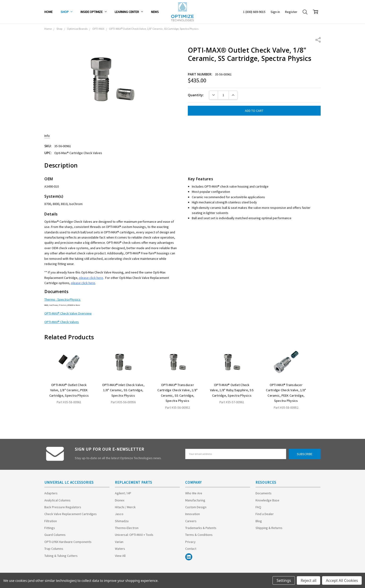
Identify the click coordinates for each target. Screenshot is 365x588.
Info (47, 136)
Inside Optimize (94, 12)
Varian (119, 542)
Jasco (119, 514)
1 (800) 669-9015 (254, 12)
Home (48, 12)
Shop (67, 12)
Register (291, 12)
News (155, 12)
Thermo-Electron (127, 528)
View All (120, 556)
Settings (284, 580)
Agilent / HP (123, 493)
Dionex (120, 500)
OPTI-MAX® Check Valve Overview (68, 313)
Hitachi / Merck (125, 507)
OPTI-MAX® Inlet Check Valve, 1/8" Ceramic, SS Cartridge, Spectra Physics (123, 390)
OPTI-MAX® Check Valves (62, 322)
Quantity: (196, 95)
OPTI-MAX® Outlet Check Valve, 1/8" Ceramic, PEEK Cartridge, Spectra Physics (69, 390)
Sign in (275, 12)
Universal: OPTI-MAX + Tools (134, 535)
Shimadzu (122, 521)
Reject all (308, 580)
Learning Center (129, 12)
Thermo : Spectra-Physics (62, 299)
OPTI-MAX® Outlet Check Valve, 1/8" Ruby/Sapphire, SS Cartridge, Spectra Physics (232, 390)
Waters (120, 549)
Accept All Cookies (342, 580)
